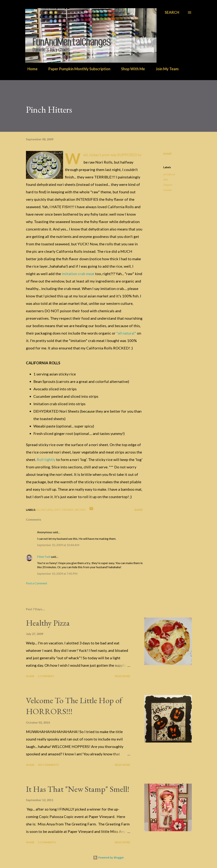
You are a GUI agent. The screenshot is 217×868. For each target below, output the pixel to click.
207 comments (48, 765)
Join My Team (165, 69)
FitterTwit (44, 557)
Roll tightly (46, 459)
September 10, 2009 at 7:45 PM (57, 573)
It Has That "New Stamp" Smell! (78, 789)
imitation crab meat (78, 274)
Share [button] (167, 154)
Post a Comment (37, 583)
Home (30, 69)
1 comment (46, 676)
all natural (169, 174)
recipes (167, 190)
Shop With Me (131, 69)
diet (165, 179)
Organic (168, 185)
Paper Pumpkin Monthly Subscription (77, 69)
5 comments (47, 842)
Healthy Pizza (48, 623)
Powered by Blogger (108, 857)
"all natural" (126, 333)
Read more (123, 676)
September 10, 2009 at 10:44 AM (58, 545)
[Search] (172, 12)
